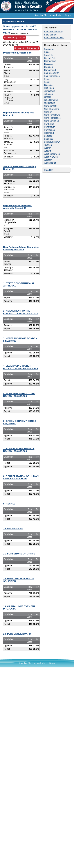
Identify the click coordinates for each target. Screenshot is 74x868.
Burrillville (49, 55)
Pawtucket (49, 124)
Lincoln (47, 97)
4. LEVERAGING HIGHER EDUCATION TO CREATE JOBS (21, 367)
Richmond (49, 133)
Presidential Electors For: (17, 53)
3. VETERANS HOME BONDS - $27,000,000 (20, 340)
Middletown (50, 103)
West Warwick (51, 157)
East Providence (52, 76)
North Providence (52, 118)
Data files (49, 170)
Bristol (47, 52)
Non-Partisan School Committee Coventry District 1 (21, 248)
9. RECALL (9, 504)
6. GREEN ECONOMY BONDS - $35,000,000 (20, 422)
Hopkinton (49, 88)
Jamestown (50, 91)
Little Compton (51, 100)
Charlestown (50, 61)
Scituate (48, 136)
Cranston (48, 67)
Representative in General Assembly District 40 (18, 207)
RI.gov (68, 15)
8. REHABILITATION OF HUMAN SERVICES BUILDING (21, 477)
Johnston (48, 94)
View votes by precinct (15, 37)
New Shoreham (51, 109)
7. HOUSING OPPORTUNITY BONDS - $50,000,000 (19, 450)
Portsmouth (50, 127)
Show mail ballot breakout (27, 48)
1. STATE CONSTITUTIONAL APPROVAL (19, 284)
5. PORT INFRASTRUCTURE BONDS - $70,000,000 (19, 395)
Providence (49, 130)
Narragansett (50, 106)
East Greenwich (52, 73)
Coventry (49, 64)
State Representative (54, 38)
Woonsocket (50, 163)
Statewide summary (53, 32)
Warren (48, 148)
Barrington (49, 49)
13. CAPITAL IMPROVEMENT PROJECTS (19, 608)
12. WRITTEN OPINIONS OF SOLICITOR (19, 580)
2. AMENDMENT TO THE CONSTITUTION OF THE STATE (21, 312)
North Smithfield (52, 121)
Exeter (47, 79)
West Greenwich (52, 154)
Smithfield (49, 139)
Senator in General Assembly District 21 (19, 168)
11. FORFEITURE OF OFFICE (19, 554)
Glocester (49, 85)
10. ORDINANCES (13, 529)
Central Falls (50, 58)
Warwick (48, 151)
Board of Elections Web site (48, 15)
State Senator (51, 35)
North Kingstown (52, 115)
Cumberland (50, 70)
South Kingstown (52, 142)
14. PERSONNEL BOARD (17, 634)
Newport (48, 112)
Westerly (48, 160)
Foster (47, 82)
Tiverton (48, 145)
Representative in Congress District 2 (19, 114)
